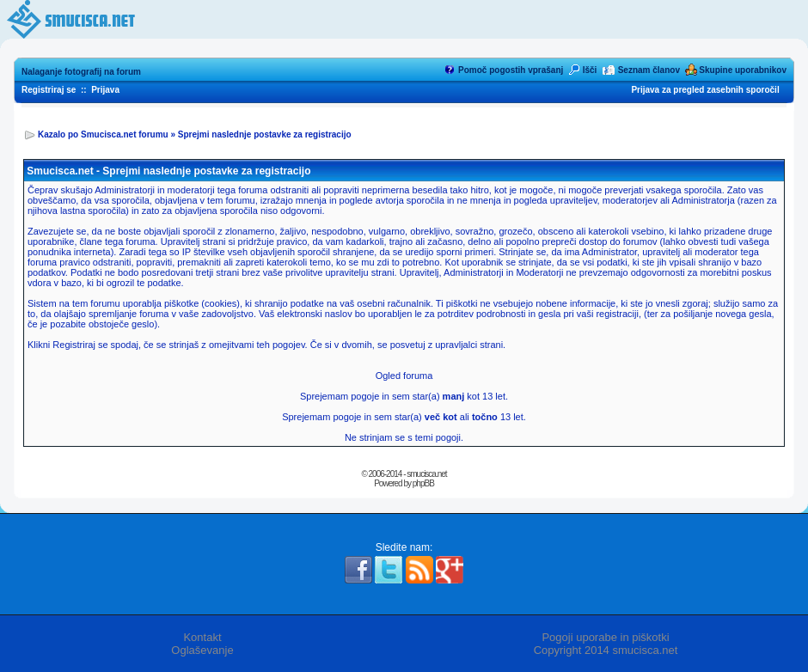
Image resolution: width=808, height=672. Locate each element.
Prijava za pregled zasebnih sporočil (705, 90)
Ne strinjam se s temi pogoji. (404, 437)
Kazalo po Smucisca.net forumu (103, 134)
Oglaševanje (202, 650)
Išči (590, 70)
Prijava (105, 90)
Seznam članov (649, 70)
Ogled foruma (404, 376)
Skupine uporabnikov (743, 70)
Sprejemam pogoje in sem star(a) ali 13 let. (404, 417)
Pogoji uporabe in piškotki (605, 637)
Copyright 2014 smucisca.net (606, 650)
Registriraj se (49, 90)
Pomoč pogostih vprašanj (511, 70)
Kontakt (202, 637)
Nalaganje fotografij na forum (81, 72)
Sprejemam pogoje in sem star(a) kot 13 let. (404, 396)
